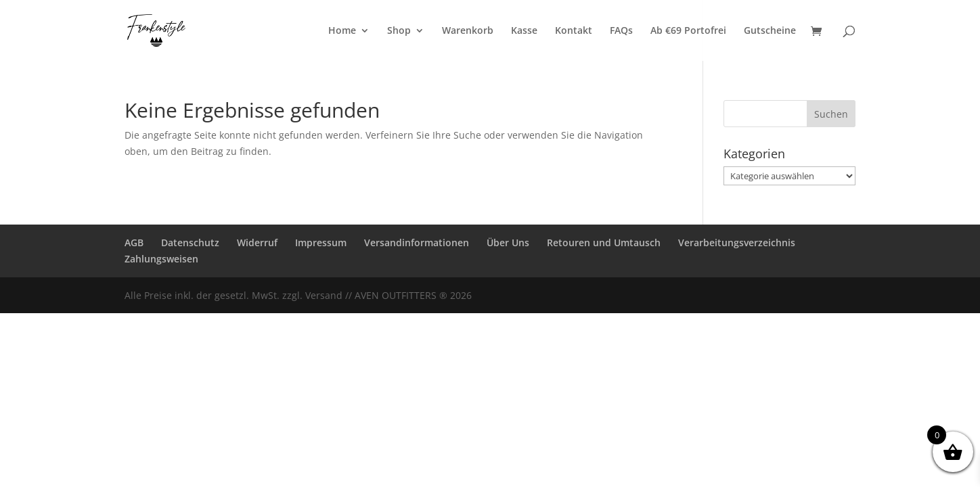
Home (342, 31)
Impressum (321, 242)
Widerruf (257, 242)
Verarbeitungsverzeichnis (737, 242)
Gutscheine (770, 31)
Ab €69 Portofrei (688, 31)
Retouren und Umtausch (604, 242)
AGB (134, 242)
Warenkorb (468, 31)
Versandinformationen (417, 242)
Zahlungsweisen (161, 259)
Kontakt (574, 31)
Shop (399, 31)
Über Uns (508, 242)
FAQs (621, 31)
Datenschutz (190, 242)
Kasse (524, 31)
